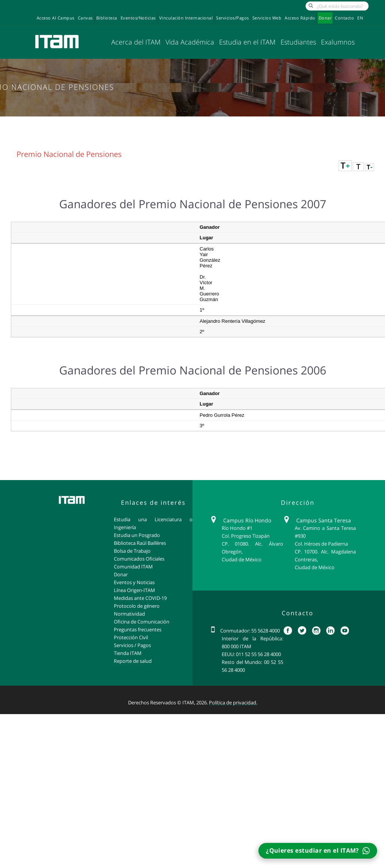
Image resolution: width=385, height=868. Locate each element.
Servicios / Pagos (132, 645)
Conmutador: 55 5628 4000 (250, 631)
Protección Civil (131, 637)
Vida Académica (190, 42)
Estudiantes (298, 42)
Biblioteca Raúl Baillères (140, 543)
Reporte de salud (133, 661)
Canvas (85, 18)
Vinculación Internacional (186, 18)
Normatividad (129, 614)
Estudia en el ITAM (247, 42)
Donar (325, 18)
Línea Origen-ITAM (134, 590)
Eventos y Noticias (134, 582)
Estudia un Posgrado (137, 535)
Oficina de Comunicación (142, 622)
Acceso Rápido (300, 18)
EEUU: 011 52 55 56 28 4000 (251, 654)
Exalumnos (338, 42)
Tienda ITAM (128, 653)
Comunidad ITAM (133, 567)
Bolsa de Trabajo (132, 551)
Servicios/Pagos (233, 18)
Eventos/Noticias (138, 18)
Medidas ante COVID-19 (140, 598)
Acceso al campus (56, 18)
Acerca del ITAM (136, 42)
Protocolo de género (137, 606)
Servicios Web (267, 18)
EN (360, 18)
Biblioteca (107, 18)
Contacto (344, 18)
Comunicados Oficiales (139, 559)
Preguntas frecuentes (138, 629)
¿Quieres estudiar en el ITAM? (318, 851)
